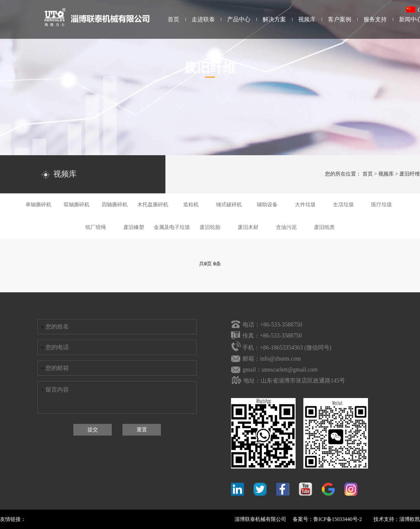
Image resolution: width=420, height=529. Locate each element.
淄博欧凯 (410, 519)
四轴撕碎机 (115, 205)
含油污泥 (286, 227)
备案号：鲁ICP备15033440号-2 (327, 519)
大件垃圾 (305, 205)
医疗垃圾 (382, 205)
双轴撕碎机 (77, 205)
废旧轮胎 (210, 227)
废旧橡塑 (134, 227)
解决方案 (274, 19)
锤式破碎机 (229, 205)
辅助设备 (267, 205)
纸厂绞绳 (96, 227)
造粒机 (191, 205)
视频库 (307, 19)
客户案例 (340, 19)
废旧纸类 (324, 227)
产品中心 (239, 19)
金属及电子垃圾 (172, 227)
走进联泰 (203, 19)
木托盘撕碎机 (153, 205)
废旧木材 (248, 227)
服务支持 (375, 19)
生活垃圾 (343, 205)
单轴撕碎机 (38, 205)
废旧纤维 (410, 174)
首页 (173, 19)
